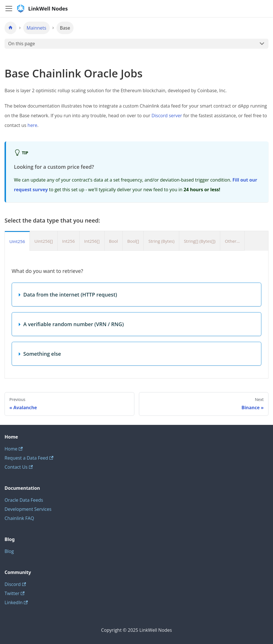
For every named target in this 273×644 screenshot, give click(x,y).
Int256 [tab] (68, 241)
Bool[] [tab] (133, 241)
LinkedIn (16, 602)
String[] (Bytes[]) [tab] (200, 241)
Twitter (14, 593)
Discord (15, 584)
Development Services (28, 509)
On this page (22, 44)
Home (14, 449)
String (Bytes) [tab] (161, 241)
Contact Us (19, 467)
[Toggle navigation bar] (9, 9)
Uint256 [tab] (17, 241)
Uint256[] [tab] (44, 241)
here (32, 125)
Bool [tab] (114, 241)
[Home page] (11, 28)
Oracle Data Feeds (24, 500)
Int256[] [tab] (92, 241)
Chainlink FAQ (19, 518)
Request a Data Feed (29, 458)
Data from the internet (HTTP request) (70, 295)
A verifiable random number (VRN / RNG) (74, 324)
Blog (9, 551)
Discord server (167, 116)
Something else (42, 354)
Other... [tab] (232, 241)
